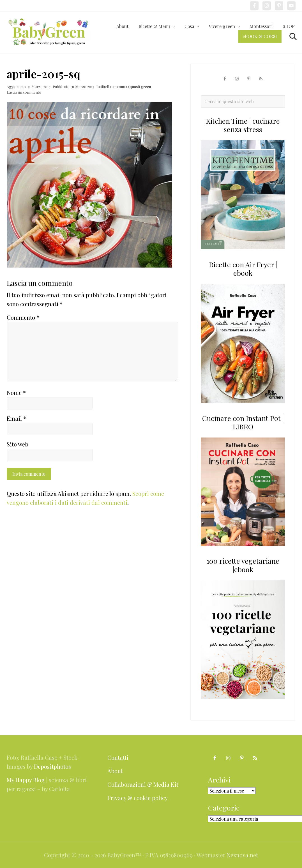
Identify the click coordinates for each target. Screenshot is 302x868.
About (115, 771)
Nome (16, 392)
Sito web (18, 444)
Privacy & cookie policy (138, 798)
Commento (23, 317)
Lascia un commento (24, 92)
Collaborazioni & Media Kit (143, 784)
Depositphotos (52, 766)
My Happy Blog (26, 780)
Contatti (118, 757)
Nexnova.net (242, 855)
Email (16, 418)
